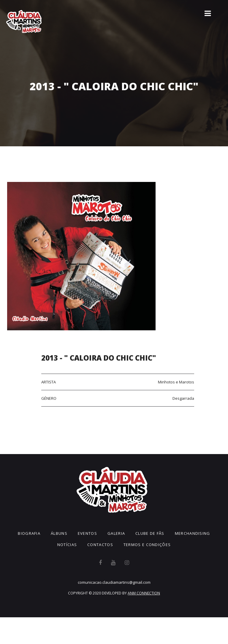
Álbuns (59, 533)
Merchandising (193, 533)
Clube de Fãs (150, 533)
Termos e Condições (147, 545)
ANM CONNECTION (144, 593)
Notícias (67, 545)
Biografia (29, 533)
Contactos (100, 545)
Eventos (87, 533)
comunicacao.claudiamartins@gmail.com (114, 582)
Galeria (116, 533)
